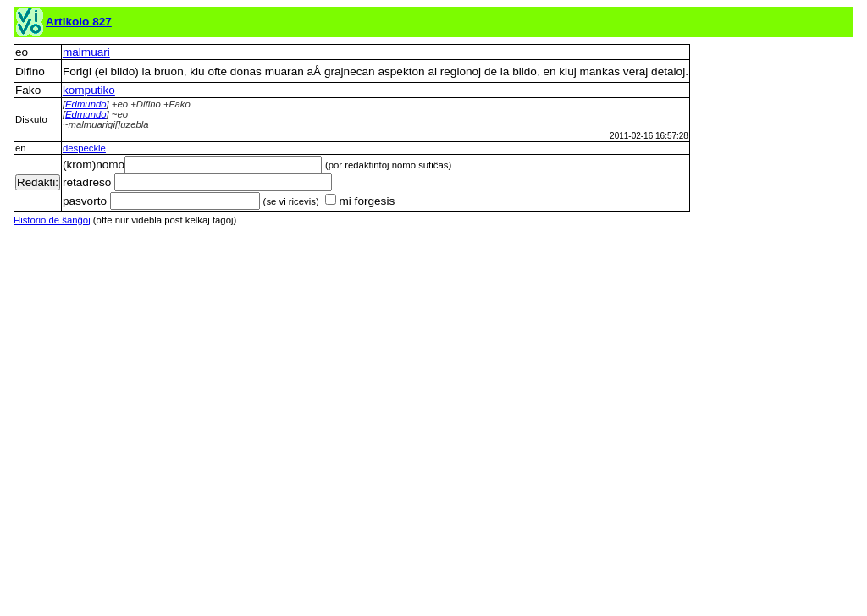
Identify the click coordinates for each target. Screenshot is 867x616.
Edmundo (86, 104)
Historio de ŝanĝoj (52, 220)
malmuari (86, 52)
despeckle (84, 148)
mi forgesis (360, 201)
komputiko (89, 90)
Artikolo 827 (79, 22)
